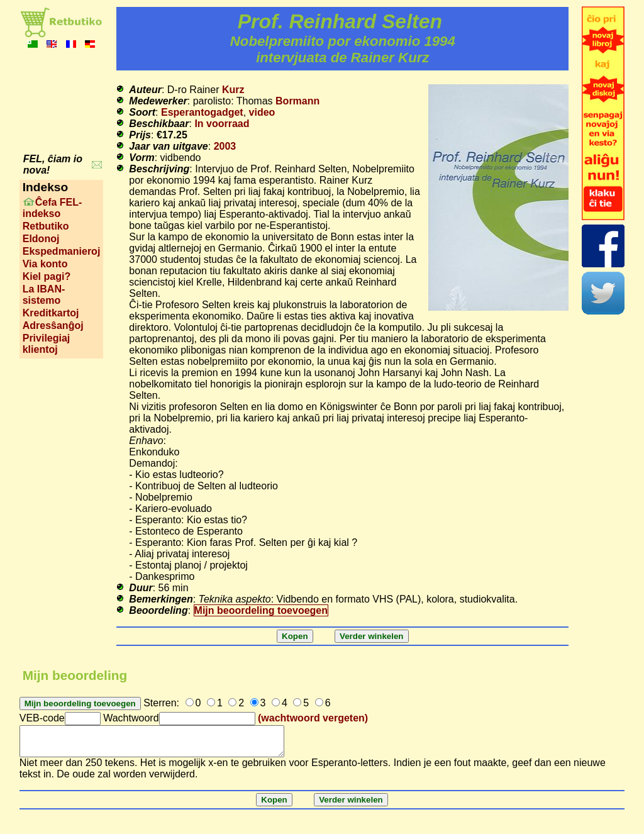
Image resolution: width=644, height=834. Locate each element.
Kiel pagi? (47, 276)
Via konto (45, 264)
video (262, 112)
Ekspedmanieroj (62, 251)
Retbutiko (46, 226)
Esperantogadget (202, 112)
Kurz (233, 90)
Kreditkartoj (51, 313)
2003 (225, 146)
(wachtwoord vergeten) (313, 718)
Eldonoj (41, 239)
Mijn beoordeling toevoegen (261, 610)
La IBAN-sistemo (44, 295)
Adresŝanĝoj (53, 325)
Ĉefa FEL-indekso (53, 208)
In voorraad (222, 124)
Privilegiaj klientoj (47, 344)
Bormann (297, 101)
